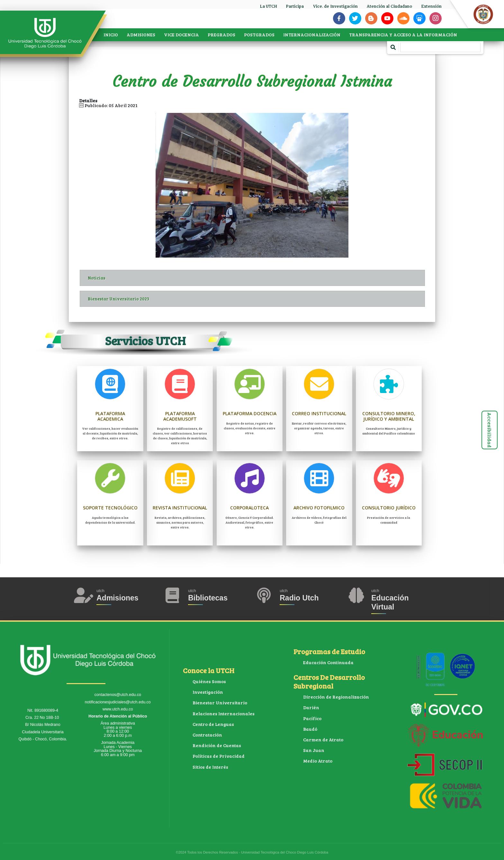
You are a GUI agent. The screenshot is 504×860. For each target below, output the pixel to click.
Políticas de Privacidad (219, 756)
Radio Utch (299, 598)
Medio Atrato (318, 761)
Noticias (256, 278)
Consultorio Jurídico (389, 508)
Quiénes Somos (209, 681)
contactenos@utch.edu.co (118, 695)
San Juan (314, 750)
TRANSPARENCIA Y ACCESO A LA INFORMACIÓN (403, 35)
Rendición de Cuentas (217, 745)
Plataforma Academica (110, 416)
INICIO (111, 35)
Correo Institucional (319, 413)
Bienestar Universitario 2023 (256, 299)
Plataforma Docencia (250, 413)
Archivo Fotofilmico (319, 508)
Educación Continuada (328, 662)
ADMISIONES (141, 35)
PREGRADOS (221, 35)
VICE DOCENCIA (181, 35)
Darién (311, 707)
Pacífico (312, 718)
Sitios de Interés (210, 767)
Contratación (207, 735)
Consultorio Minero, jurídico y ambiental (389, 416)
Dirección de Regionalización (336, 697)
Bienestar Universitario (220, 703)
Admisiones (117, 598)
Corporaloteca (249, 508)
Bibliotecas (208, 598)
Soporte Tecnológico (110, 508)
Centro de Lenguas (213, 724)
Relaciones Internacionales (224, 714)
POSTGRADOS (259, 35)
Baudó (310, 729)
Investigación (208, 692)
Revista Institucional (180, 508)
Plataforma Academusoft (180, 416)
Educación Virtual (390, 602)
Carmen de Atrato (323, 740)
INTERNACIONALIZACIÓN (312, 35)
